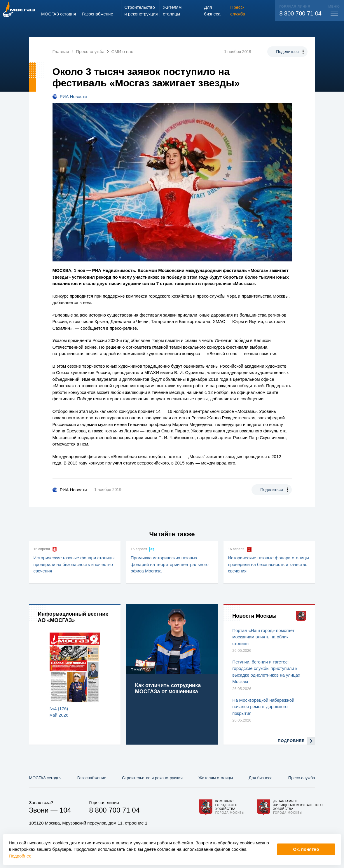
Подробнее (20, 856)
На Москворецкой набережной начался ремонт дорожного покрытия (263, 707)
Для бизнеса (261, 778)
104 (65, 810)
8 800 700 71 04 (300, 13)
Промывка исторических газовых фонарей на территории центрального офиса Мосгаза (170, 564)
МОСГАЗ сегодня (45, 778)
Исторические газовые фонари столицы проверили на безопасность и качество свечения (74, 564)
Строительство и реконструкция (152, 778)
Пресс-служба (302, 778)
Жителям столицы (216, 778)
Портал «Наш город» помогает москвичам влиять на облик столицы (263, 637)
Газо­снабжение (92, 778)
